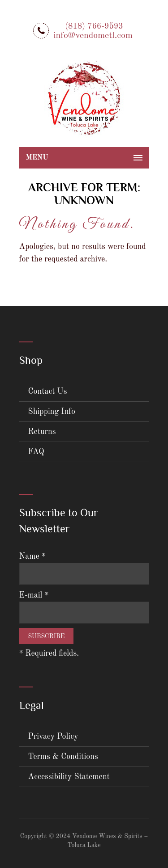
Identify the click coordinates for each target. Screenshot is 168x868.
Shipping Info (52, 412)
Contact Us (48, 392)
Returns (42, 432)
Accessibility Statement (69, 777)
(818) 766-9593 (94, 26)
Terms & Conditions (63, 757)
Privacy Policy (53, 737)
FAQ (36, 452)
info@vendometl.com (93, 36)
